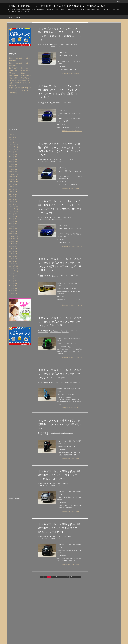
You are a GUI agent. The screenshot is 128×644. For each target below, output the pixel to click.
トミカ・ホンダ (56, 433)
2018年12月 (13, 266)
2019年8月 (13, 246)
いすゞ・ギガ (54, 275)
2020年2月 (13, 231)
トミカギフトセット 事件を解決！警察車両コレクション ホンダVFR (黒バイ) (60, 424)
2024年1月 (12, 142)
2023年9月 (13, 152)
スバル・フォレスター (58, 160)
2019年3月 (13, 259)
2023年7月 (13, 157)
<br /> (20, 512)
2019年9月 (13, 244)
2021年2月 (13, 202)
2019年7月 (13, 249)
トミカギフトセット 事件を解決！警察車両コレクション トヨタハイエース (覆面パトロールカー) (59, 475)
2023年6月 (13, 159)
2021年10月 (13, 182)
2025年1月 (12, 137)
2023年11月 (13, 147)
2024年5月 (12, 140)
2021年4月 (13, 197)
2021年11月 (13, 179)
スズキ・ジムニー (56, 537)
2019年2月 (13, 261)
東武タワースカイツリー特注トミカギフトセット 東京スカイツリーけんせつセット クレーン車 (60, 322)
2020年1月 (13, 234)
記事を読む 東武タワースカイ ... (72, 305)
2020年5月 (13, 224)
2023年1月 (13, 172)
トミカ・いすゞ (64, 275)
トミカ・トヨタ (56, 217)
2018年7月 (13, 278)
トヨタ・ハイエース (44, 485)
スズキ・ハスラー (56, 102)
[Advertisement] (20, 111)
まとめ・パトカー (56, 46)
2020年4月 (13, 226)
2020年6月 (13, 221)
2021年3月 (13, 199)
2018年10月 (13, 271)
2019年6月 (13, 251)
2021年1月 (13, 204)
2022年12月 (13, 174)
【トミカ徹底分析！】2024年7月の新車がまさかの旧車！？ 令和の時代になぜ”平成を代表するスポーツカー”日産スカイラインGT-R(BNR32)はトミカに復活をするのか (20, 80)
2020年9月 (13, 214)
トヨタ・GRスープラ (44, 219)
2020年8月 (13, 216)
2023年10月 (13, 149)
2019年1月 (13, 264)
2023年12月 (13, 144)
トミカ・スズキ (67, 102)
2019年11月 (13, 239)
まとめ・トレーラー (45, 277)
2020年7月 (13, 219)
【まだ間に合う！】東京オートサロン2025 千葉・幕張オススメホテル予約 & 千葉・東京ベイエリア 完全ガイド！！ (19, 71)
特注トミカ (55, 277)
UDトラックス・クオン (58, 45)
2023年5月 (13, 162)
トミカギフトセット (44, 46)
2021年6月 (13, 192)
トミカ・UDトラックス (72, 45)
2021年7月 (13, 189)
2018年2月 (13, 291)
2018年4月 (13, 286)
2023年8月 (13, 154)
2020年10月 (13, 211)
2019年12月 (13, 236)
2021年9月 (13, 184)
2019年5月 (13, 254)
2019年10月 (13, 241)
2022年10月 (13, 177)
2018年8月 (13, 276)
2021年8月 (13, 187)
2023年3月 (13, 167)
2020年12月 (13, 207)
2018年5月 (13, 283)
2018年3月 (13, 288)
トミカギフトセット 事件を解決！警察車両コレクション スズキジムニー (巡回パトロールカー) (59, 528)
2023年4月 (13, 164)
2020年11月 (13, 209)
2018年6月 (13, 281)
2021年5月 (13, 194)
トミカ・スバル (70, 160)
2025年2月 (12, 135)
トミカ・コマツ (55, 382)
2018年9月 (13, 273)
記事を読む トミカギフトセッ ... (72, 73)
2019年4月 (13, 256)
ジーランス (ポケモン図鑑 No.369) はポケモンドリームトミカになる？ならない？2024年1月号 (20, 90)
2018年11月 (13, 269)
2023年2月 (13, 169)
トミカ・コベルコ (43, 332)
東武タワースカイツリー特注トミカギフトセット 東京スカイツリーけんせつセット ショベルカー (60, 374)
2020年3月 (13, 229)
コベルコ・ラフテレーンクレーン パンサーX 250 (64, 330)
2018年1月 (13, 293)
